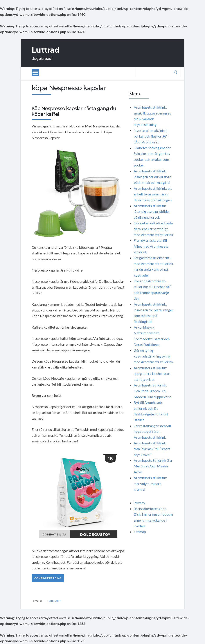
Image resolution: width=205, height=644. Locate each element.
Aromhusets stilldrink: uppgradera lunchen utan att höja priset (152, 374)
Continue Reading (48, 578)
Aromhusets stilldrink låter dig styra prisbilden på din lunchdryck (152, 211)
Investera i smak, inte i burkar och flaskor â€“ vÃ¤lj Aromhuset (151, 136)
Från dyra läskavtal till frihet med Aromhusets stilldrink (151, 246)
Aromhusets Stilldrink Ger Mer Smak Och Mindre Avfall (153, 466)
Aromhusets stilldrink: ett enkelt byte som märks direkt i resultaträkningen (153, 194)
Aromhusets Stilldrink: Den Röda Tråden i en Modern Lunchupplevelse (153, 391)
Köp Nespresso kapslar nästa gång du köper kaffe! (74, 111)
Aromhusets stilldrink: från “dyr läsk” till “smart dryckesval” (152, 449)
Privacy (139, 503)
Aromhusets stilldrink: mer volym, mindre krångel (150, 483)
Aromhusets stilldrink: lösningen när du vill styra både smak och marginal (152, 177)
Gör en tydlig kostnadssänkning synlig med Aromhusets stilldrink (153, 356)
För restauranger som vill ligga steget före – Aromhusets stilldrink (152, 431)
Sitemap (140, 532)
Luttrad (45, 50)
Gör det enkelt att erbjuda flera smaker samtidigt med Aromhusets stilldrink (153, 229)
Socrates (55, 601)
